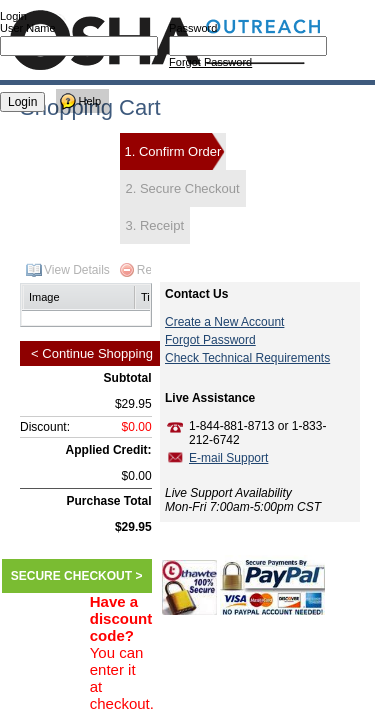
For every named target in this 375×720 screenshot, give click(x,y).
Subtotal (128, 378)
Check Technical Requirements (247, 358)
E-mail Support (228, 458)
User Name (28, 28)
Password (193, 28)
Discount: (45, 427)
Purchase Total (108, 501)
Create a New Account (224, 322)
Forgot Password (210, 62)
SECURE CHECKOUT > (77, 576)
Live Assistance (210, 398)
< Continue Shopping (92, 353)
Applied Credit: (109, 450)
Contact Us (196, 294)
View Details (77, 270)
